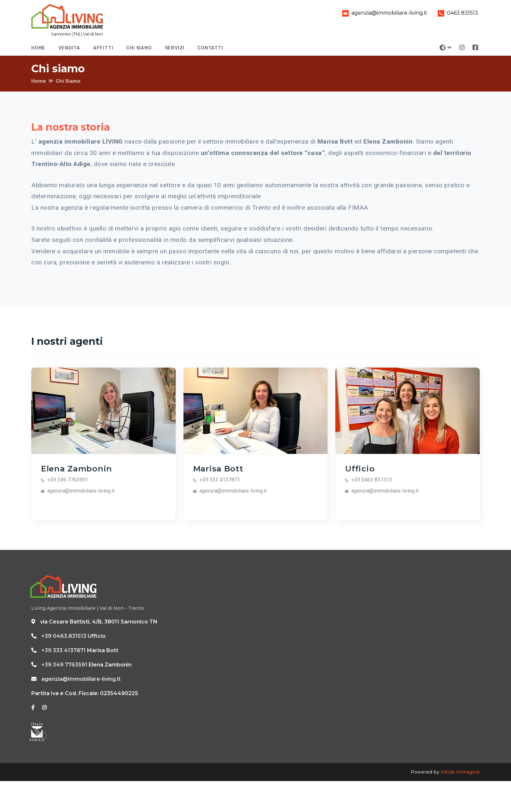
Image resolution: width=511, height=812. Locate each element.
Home (38, 48)
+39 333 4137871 (64, 650)
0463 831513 (457, 13)
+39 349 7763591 (64, 665)
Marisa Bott (218, 469)
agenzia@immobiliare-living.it (383, 13)
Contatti (210, 48)
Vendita (69, 48)
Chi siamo (139, 48)
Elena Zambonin (77, 469)
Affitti (103, 48)
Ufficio (360, 469)
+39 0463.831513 (64, 636)
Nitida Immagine (460, 772)
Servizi (175, 48)
